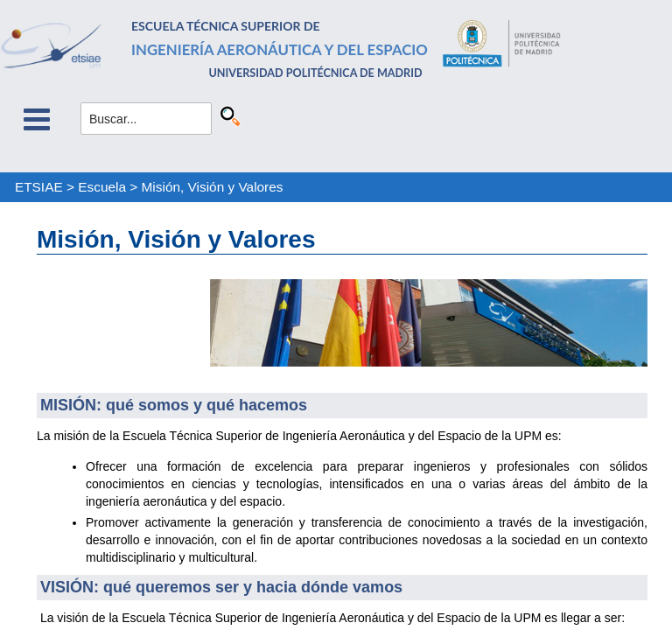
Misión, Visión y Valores (213, 187)
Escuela (102, 187)
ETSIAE (39, 187)
